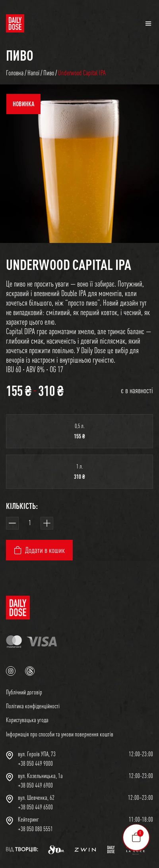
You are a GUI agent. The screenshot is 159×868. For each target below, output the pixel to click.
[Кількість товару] (30, 523)
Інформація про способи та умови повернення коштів (60, 734)
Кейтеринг (28, 819)
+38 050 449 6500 (35, 807)
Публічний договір (24, 692)
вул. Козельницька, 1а (40, 776)
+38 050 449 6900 (35, 785)
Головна (15, 73)
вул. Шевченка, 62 (36, 797)
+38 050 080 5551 (35, 829)
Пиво (20, 55)
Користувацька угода (27, 720)
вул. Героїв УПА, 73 (37, 754)
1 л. (80, 466)
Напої (33, 73)
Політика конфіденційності (33, 706)
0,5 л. (80, 426)
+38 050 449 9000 (35, 763)
